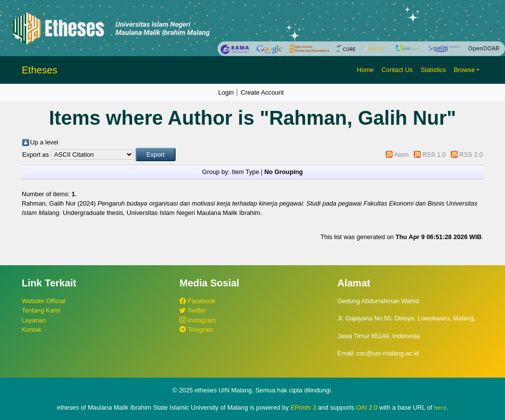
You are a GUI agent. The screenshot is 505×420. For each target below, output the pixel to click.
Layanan (34, 320)
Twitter (193, 310)
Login (226, 92)
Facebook (198, 301)
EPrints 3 (303, 407)
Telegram (197, 330)
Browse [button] (464, 70)
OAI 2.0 (367, 407)
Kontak (32, 330)
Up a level (44, 142)
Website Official (43, 301)
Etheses (39, 70)
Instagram (198, 320)
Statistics (433, 70)
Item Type (246, 172)
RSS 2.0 (471, 155)
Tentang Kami (41, 310)
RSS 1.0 (434, 155)
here (440, 408)
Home (365, 70)
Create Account (262, 92)
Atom (401, 155)
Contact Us (397, 70)
